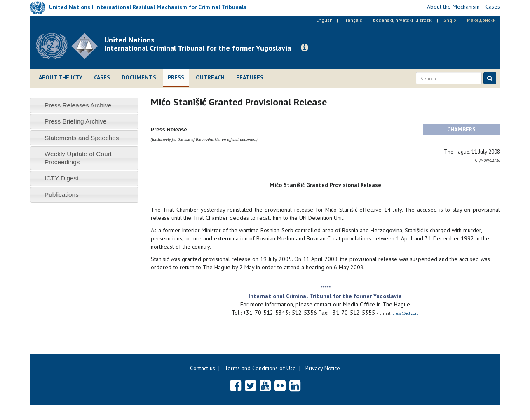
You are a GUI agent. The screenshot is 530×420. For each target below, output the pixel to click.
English (324, 20)
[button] (305, 48)
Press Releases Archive (78, 105)
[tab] (84, 105)
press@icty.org (406, 313)
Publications (62, 195)
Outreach (210, 77)
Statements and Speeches (82, 138)
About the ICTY (61, 77)
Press (176, 77)
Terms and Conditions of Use (260, 368)
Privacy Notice (323, 368)
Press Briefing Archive (76, 121)
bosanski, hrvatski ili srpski (403, 20)
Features (250, 77)
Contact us (203, 368)
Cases (102, 77)
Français (353, 20)
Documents (139, 77)
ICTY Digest (62, 178)
